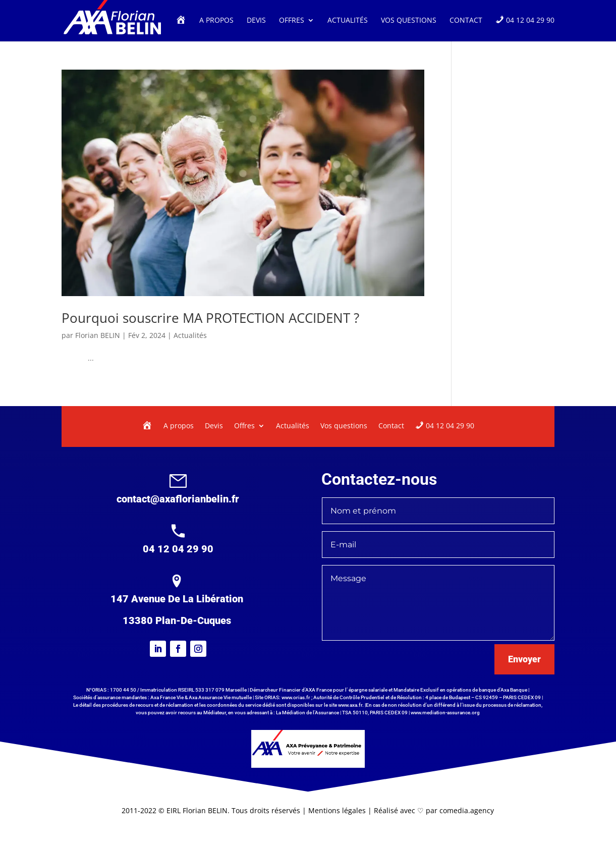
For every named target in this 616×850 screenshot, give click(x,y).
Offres (292, 21)
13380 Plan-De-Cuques (177, 620)
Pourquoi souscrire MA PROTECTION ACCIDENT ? (210, 318)
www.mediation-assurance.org (445, 713)
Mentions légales (338, 810)
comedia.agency (467, 810)
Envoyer (524, 659)
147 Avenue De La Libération (177, 599)
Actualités (348, 21)
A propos (216, 21)
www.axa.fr (350, 705)
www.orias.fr (296, 697)
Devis (256, 21)
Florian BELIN (98, 335)
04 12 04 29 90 (178, 549)
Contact (466, 21)
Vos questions (409, 21)
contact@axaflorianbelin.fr (178, 499)
